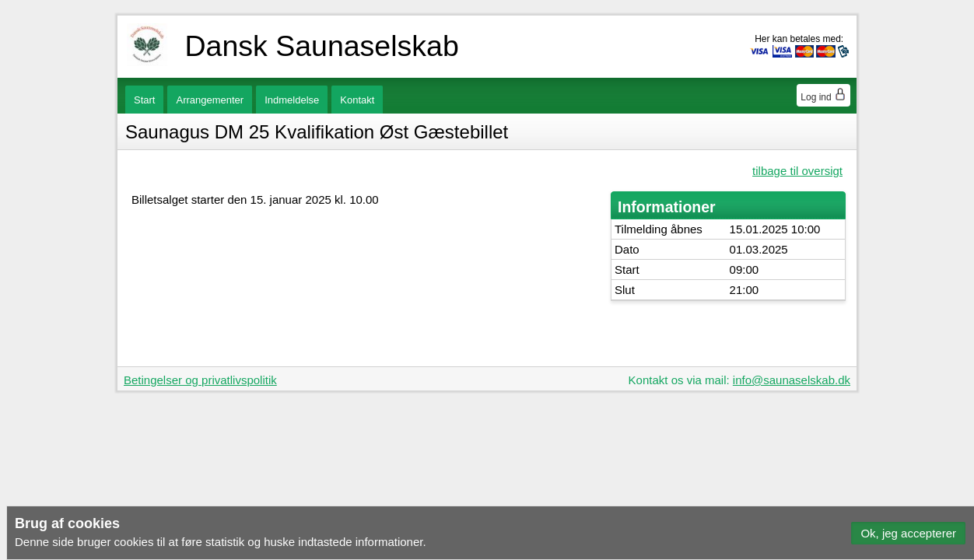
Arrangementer (210, 100)
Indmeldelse (292, 100)
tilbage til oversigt (797, 171)
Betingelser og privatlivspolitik (200, 380)
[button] (908, 533)
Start (144, 100)
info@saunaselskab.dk (792, 380)
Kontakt (357, 100)
